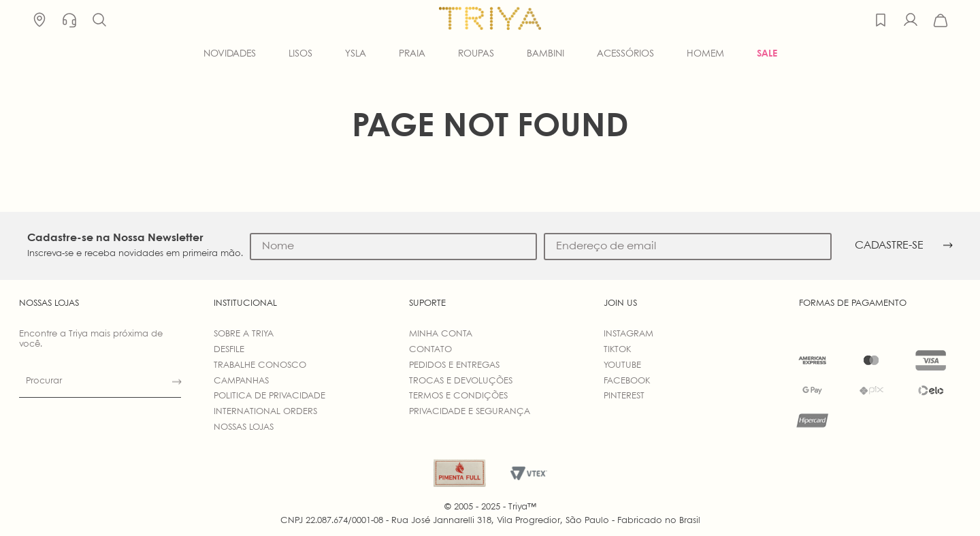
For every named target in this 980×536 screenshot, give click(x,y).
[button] (99, 20)
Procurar (44, 381)
